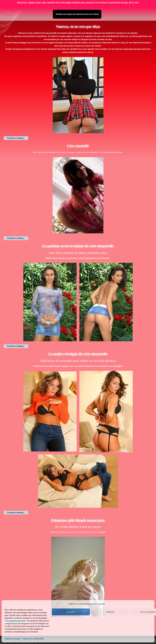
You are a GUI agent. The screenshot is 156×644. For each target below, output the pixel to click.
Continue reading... (16, 138)
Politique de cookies (13, 639)
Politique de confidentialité (33, 639)
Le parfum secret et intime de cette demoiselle (78, 246)
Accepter (71, 612)
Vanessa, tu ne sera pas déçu (78, 27)
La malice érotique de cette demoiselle (78, 354)
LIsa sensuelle (78, 146)
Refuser (111, 612)
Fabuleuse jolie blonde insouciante (78, 520)
